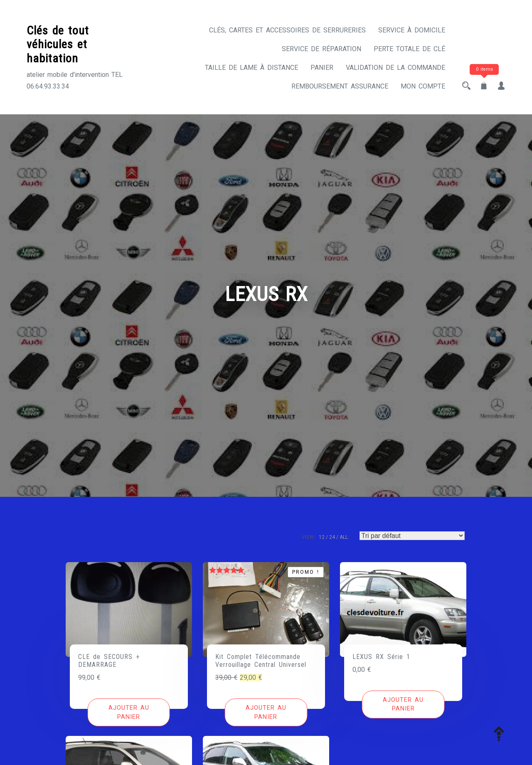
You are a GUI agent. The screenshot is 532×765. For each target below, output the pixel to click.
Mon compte (423, 86)
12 (322, 537)
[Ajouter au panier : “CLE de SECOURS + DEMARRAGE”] (129, 712)
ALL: (344, 537)
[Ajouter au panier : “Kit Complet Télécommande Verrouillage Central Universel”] (266, 712)
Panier (322, 68)
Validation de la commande (395, 68)
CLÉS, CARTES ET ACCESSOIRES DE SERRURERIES (287, 30)
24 (332, 537)
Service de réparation (321, 49)
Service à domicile (412, 30)
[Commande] (412, 536)
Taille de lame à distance (251, 68)
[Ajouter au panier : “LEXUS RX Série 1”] (403, 705)
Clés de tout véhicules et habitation (58, 44)
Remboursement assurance (340, 86)
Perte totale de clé (409, 49)
